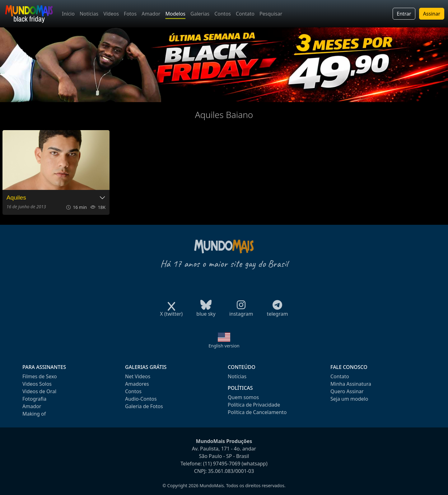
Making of (34, 414)
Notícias (89, 14)
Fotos (130, 14)
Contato (245, 14)
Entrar (404, 14)
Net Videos (138, 376)
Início (68, 14)
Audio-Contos (141, 399)
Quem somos (243, 397)
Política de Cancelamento (257, 412)
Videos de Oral (39, 391)
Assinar (432, 14)
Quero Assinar (347, 391)
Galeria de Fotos (144, 406)
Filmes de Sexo (40, 376)
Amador (151, 14)
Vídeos (111, 14)
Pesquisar (271, 14)
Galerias (200, 14)
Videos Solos (37, 384)
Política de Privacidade (254, 405)
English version (224, 346)
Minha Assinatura (351, 384)
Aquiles (16, 198)
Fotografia (34, 399)
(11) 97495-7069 (222, 464)
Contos (223, 14)
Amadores (137, 384)
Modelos (175, 14)
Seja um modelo (349, 399)
